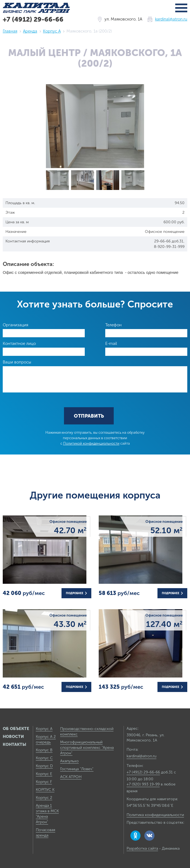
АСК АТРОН (71, 777)
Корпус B (44, 750)
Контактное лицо (19, 344)
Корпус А (52, 31)
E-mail (111, 344)
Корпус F (44, 782)
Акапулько (69, 761)
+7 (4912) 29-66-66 (33, 19)
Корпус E (44, 774)
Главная (10, 31)
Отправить (89, 416)
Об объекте (16, 729)
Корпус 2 (44, 798)
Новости (13, 737)
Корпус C (44, 758)
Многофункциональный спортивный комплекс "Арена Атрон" (87, 748)
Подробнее (76, 593)
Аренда (30, 31)
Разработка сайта (142, 848)
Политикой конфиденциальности (91, 443)
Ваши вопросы (17, 362)
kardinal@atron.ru (171, 19)
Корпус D (44, 766)
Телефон (113, 325)
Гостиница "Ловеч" (77, 769)
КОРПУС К (45, 790)
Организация (15, 325)
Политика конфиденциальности (155, 815)
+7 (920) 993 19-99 (143, 784)
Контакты (14, 744)
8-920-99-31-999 (169, 247)
